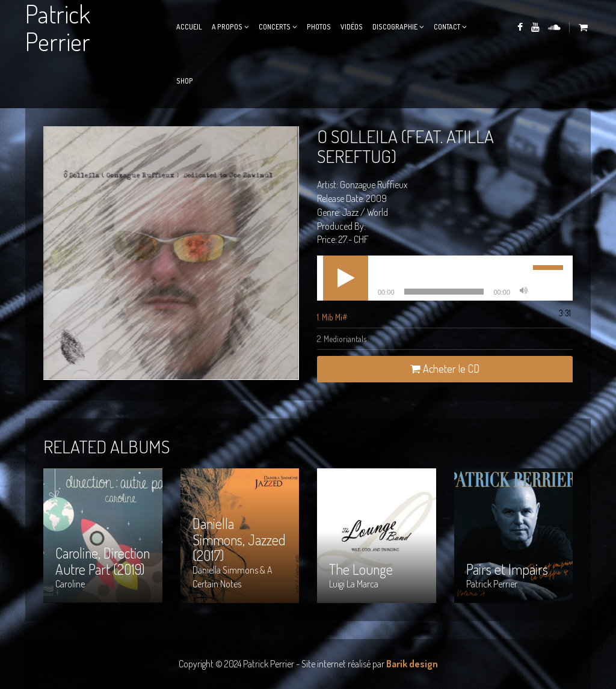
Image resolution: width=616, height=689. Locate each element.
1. (332, 317)
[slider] (444, 292)
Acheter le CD (445, 369)
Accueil (189, 27)
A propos (227, 27)
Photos (319, 27)
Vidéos (352, 27)
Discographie (395, 27)
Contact (447, 27)
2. (342, 339)
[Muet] (523, 292)
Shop (185, 81)
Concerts (275, 27)
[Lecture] (346, 278)
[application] (445, 278)
